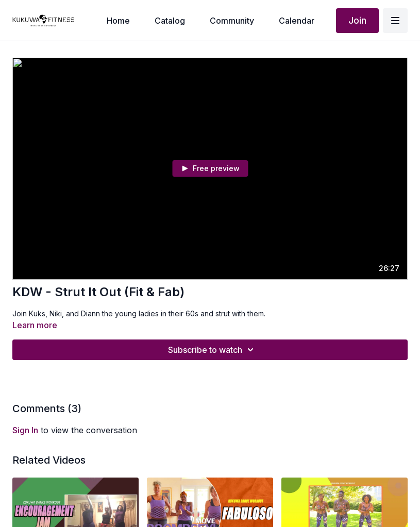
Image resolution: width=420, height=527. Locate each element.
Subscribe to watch (212, 350)
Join (357, 20)
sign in (25, 430)
